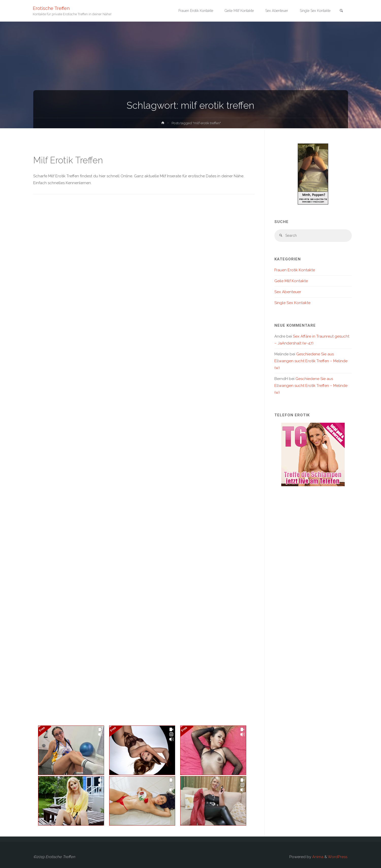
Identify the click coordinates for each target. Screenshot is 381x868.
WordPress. (338, 857)
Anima (317, 857)
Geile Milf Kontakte (291, 282)
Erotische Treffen (52, 8)
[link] (341, 11)
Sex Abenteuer (288, 293)
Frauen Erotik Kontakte (295, 271)
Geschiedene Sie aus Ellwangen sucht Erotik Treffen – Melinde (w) (311, 362)
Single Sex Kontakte (292, 304)
